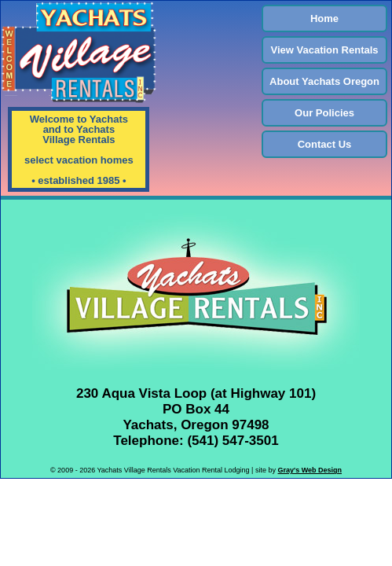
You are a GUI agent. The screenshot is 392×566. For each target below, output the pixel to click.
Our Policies (324, 113)
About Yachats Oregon (324, 81)
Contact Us (325, 144)
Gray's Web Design (310, 470)
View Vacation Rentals (325, 50)
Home (324, 18)
